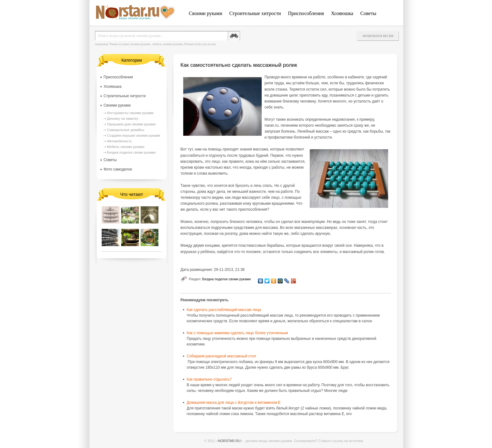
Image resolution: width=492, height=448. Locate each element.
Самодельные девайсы (126, 130)
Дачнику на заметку (123, 119)
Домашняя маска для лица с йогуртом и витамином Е (234, 403)
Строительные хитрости (255, 13)
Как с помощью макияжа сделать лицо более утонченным (237, 333)
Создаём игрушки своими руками (134, 135)
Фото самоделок (118, 169)
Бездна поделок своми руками (226, 279)
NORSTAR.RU (229, 441)
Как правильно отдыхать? (209, 379)
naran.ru (272, 125)
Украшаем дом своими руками (131, 124)
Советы (368, 13)
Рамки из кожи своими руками (130, 44)
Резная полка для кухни (200, 44)
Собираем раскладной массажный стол (221, 356)
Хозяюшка (342, 13)
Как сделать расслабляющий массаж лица (224, 310)
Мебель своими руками (126, 147)
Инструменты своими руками (130, 113)
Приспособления (306, 13)
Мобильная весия (378, 36)
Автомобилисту (119, 141)
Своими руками (206, 13)
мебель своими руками (168, 44)
